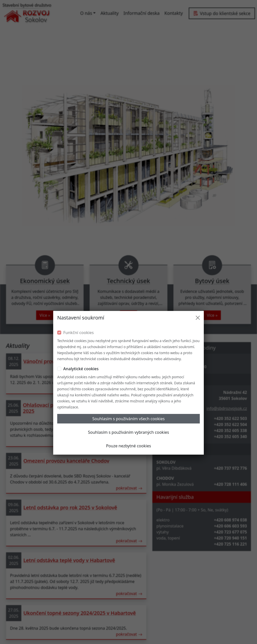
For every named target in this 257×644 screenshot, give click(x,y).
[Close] (198, 257)
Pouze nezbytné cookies (128, 385)
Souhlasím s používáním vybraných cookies (129, 371)
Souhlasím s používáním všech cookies (128, 358)
